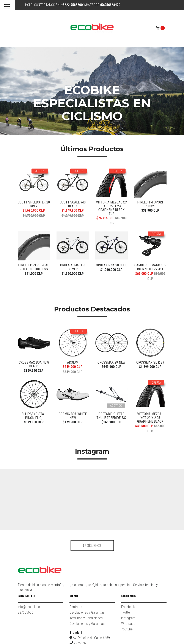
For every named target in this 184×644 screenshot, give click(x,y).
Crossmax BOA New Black (34, 283)
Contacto (76, 526)
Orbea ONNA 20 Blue (112, 184)
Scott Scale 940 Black (73, 123)
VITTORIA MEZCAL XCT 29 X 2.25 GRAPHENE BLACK (150, 336)
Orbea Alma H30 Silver (73, 186)
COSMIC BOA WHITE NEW (73, 335)
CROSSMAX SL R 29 (150, 281)
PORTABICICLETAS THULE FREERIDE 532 (112, 335)
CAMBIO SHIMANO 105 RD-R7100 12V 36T (150, 186)
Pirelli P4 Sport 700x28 (150, 123)
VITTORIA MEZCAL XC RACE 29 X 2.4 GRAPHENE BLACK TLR (111, 127)
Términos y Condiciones (86, 537)
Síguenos (92, 464)
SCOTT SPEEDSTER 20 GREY (34, 123)
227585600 (25, 531)
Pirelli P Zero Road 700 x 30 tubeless (34, 186)
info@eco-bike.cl (29, 526)
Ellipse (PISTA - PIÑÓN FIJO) (34, 335)
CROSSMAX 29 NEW (111, 281)
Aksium (73, 281)
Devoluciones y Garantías (87, 531)
